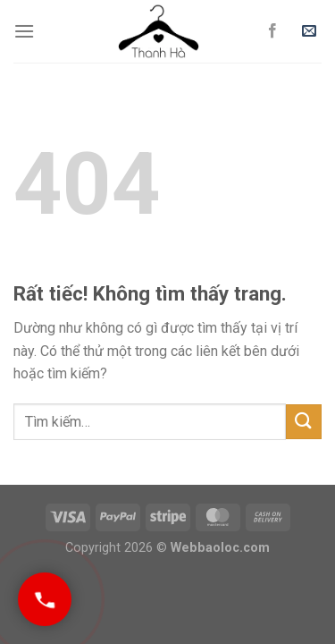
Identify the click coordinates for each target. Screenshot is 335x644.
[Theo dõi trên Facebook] (272, 31)
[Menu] (24, 31)
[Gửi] (304, 422)
